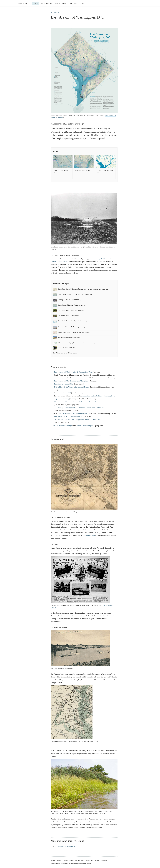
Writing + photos (60, 3)
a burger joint (90, 535)
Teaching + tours (46, 3)
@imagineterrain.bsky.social (78, 863)
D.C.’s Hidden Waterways (63, 426)
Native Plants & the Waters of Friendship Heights (72, 387)
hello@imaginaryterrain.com (59, 863)
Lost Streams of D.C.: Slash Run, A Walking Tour (71, 381)
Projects (35, 3)
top (89, 863)
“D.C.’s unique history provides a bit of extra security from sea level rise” (80, 408)
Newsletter (104, 860)
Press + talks (73, 3)
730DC (68, 393)
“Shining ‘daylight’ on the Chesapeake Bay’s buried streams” (75, 402)
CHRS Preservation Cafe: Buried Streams (72, 414)
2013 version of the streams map (66, 846)
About (82, 3)
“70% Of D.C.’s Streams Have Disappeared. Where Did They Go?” (77, 420)
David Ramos (23, 3)
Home (53, 860)
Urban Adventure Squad (85, 426)
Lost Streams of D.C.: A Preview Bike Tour (69, 417)
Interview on (64, 384)
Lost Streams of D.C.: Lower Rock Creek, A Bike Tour (73, 372)
